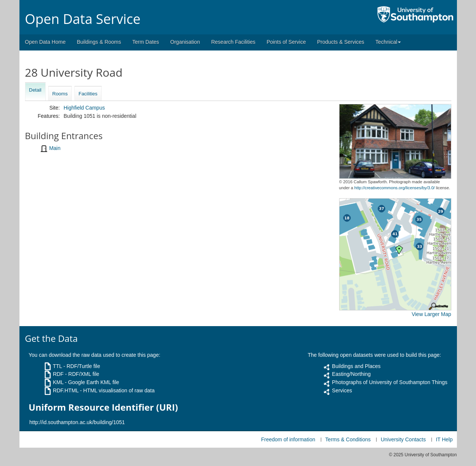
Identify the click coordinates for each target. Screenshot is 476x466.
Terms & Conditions (348, 439)
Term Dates (146, 42)
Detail (35, 90)
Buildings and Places (356, 366)
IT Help (444, 439)
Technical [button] (388, 42)
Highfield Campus (84, 108)
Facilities (88, 94)
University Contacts (403, 439)
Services (342, 390)
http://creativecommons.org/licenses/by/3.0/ (395, 188)
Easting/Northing (351, 374)
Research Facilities (233, 42)
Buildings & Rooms (99, 42)
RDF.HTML (66, 390)
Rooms (60, 94)
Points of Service (286, 42)
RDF (58, 374)
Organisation (185, 42)
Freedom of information (288, 439)
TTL (57, 366)
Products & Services (341, 42)
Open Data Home (45, 42)
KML (58, 382)
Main (55, 148)
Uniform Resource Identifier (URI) (103, 407)
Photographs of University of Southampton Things (390, 382)
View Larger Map (432, 314)
